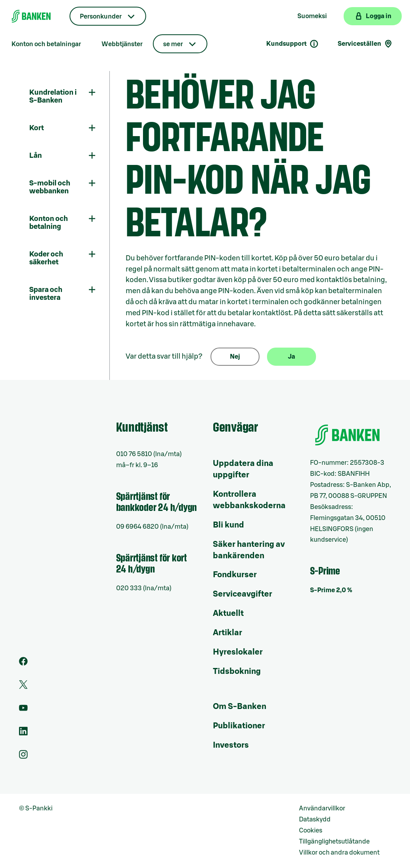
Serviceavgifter (243, 594)
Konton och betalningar (46, 44)
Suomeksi (312, 16)
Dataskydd (315, 819)
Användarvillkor (322, 808)
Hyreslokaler (238, 652)
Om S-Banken (240, 707)
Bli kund (229, 525)
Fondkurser (235, 575)
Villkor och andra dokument (339, 853)
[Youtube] (23, 710)
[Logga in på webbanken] (373, 16)
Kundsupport (292, 44)
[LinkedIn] (23, 733)
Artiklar (228, 633)
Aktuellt (228, 614)
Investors (231, 745)
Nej (235, 357)
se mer (173, 44)
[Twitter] (23, 687)
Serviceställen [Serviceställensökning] (365, 44)
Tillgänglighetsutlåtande (334, 842)
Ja (292, 357)
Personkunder (101, 17)
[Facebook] (23, 664)
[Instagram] (23, 757)
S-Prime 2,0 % (331, 590)
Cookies (311, 831)
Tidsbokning (237, 672)
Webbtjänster (122, 44)
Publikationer (239, 726)
